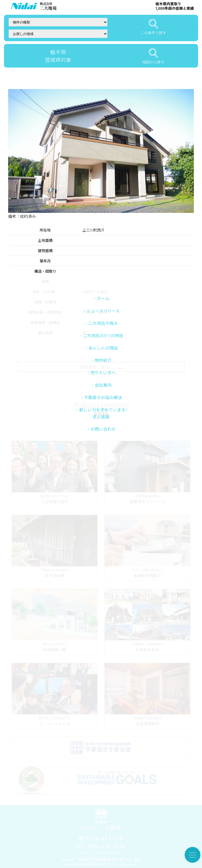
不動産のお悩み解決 (103, 427)
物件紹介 (103, 390)
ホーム (103, 328)
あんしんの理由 (103, 378)
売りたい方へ (103, 403)
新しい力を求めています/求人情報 (103, 443)
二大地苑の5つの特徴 (103, 365)
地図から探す (153, 56)
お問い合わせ (103, 459)
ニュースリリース (103, 341)
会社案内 (103, 415)
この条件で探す (153, 27)
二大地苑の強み (103, 353)
